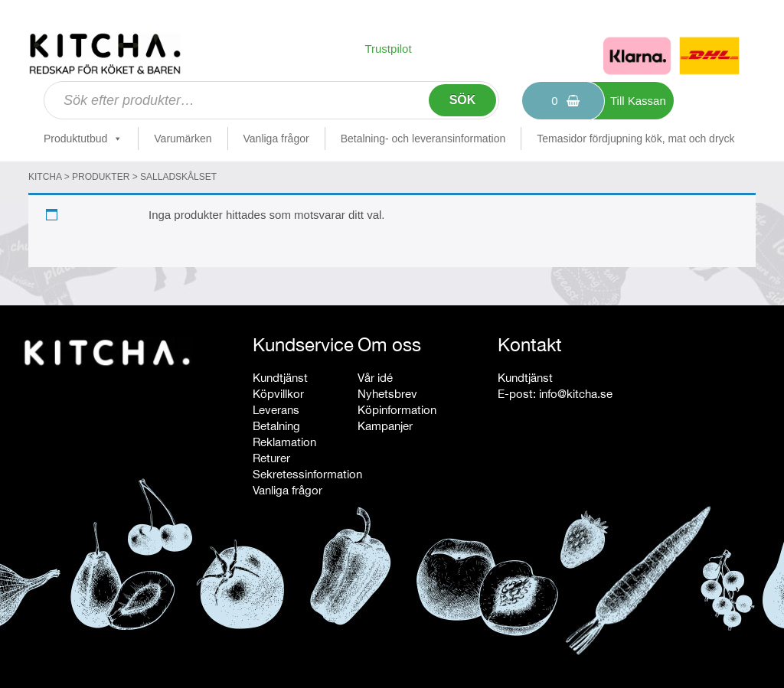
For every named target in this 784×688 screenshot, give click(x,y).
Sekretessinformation (307, 474)
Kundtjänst (280, 378)
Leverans (276, 410)
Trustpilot (388, 49)
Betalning (276, 426)
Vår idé (375, 378)
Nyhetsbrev (387, 394)
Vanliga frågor (276, 139)
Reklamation (284, 442)
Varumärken (183, 139)
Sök (463, 100)
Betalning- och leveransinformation (423, 139)
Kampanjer (385, 426)
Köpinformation (397, 410)
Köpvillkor (278, 394)
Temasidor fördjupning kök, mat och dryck (635, 139)
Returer (271, 458)
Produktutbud (83, 139)
